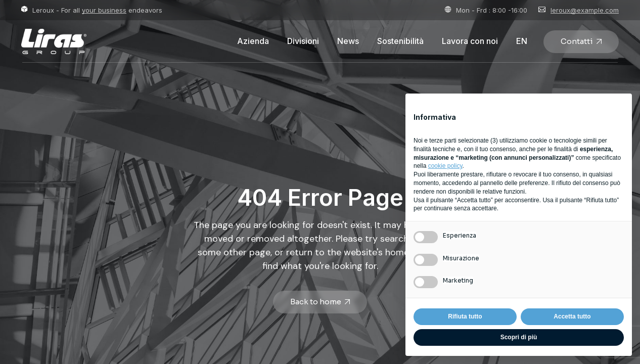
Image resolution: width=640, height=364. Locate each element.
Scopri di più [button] (519, 337)
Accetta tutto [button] (572, 316)
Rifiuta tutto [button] (465, 316)
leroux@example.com (585, 10)
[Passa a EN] (522, 41)
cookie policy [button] (445, 166)
